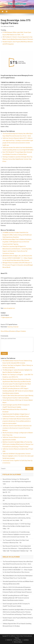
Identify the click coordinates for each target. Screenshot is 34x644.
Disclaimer (13, 331)
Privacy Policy (18, 640)
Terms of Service (18, 642)
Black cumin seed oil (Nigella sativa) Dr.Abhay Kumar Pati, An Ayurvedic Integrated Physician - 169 (18, 513)
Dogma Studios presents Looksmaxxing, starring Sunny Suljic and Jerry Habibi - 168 (17, 519)
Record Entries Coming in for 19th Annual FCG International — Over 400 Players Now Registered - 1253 (17, 482)
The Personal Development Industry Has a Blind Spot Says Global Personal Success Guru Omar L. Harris (18, 563)
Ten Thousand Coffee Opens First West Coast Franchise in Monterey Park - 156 (16, 541)
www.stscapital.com (9, 308)
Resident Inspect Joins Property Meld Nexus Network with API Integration (18, 619)
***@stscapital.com (6, 317)
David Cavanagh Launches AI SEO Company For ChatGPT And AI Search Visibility (16, 605)
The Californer (17, 4)
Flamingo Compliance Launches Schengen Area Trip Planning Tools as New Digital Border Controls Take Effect (17, 159)
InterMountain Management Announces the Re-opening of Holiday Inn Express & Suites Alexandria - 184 (17, 506)
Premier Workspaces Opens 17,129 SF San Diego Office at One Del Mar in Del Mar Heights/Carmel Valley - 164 (17, 526)
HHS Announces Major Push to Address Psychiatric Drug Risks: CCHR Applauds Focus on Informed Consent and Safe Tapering (17, 242)
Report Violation (21, 331)
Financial (16, 327)
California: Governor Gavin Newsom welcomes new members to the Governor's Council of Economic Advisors (17, 428)
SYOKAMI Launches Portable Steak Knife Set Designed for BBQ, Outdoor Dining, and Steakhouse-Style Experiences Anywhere (17, 235)
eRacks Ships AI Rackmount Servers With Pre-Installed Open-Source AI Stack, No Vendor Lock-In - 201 (17, 498)
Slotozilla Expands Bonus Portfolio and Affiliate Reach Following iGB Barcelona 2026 (18, 583)
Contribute (26, 640)
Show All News (5, 331)
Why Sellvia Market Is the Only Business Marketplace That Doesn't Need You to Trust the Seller (18, 577)
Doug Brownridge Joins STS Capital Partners (16, 22)
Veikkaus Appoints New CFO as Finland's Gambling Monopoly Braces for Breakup (17, 625)
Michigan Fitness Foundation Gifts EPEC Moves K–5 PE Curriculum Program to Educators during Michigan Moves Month (18, 265)
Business (10, 327)
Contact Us (9, 640)
